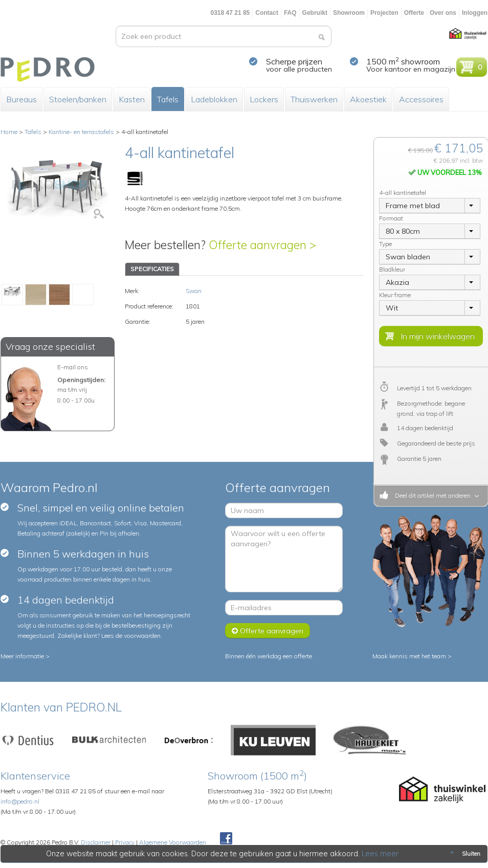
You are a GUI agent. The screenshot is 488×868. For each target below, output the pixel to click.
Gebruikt (315, 13)
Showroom (349, 13)
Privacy (125, 842)
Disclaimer (96, 842)
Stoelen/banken (78, 99)
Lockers (264, 99)
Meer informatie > (25, 656)
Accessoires (421, 99)
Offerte (414, 13)
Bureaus (21, 99)
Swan (194, 291)
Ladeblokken (214, 99)
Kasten (132, 99)
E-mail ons (73, 367)
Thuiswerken (314, 99)
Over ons (443, 13)
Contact (267, 13)
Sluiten (464, 854)
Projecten (384, 13)
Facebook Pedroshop (226, 839)
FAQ (290, 13)
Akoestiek (368, 99)
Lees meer (381, 854)
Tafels (168, 99)
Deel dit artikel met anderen (431, 495)
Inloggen (475, 13)
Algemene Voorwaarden (173, 842)
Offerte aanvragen (268, 631)
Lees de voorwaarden (131, 636)
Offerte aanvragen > (262, 245)
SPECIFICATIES (152, 269)
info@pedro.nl (20, 801)
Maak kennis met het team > (412, 656)
